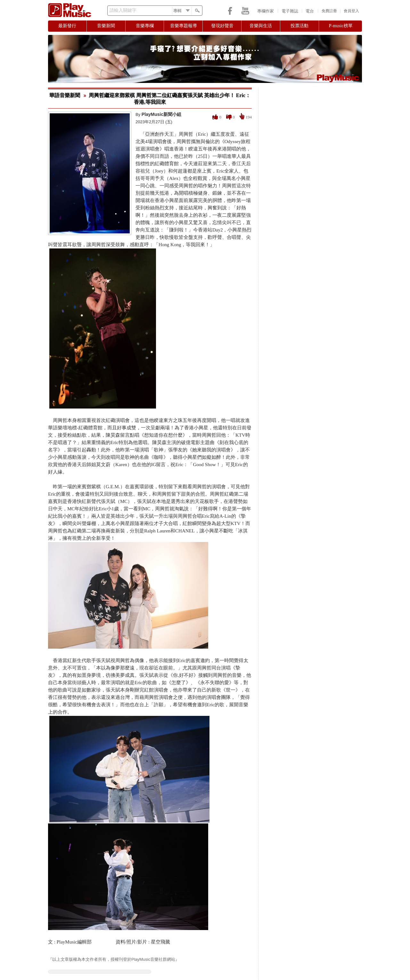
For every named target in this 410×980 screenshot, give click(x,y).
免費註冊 (329, 11)
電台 (310, 11)
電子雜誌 (290, 11)
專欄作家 (266, 11)
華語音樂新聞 (65, 95)
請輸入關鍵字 (123, 10)
